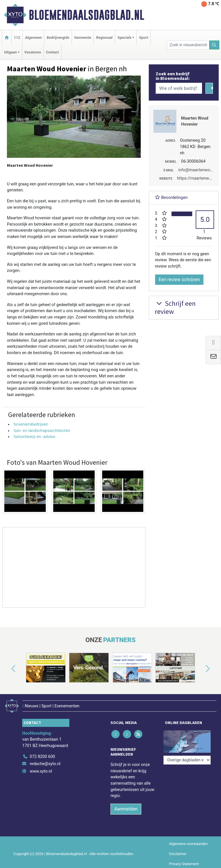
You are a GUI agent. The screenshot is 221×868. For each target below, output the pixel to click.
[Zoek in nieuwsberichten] (188, 45)
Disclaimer (178, 854)
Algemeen (33, 38)
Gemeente (83, 38)
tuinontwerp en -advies (34, 437)
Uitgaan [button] (10, 52)
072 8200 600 (42, 757)
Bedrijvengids (58, 38)
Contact (53, 52)
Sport (144, 38)
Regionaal (104, 38)
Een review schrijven (179, 280)
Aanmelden (126, 809)
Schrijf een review (175, 308)
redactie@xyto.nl (45, 764)
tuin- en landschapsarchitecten (42, 431)
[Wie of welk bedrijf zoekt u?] (179, 88)
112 (17, 38)
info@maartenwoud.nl (199, 170)
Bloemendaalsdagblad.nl (86, 15)
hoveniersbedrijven (31, 424)
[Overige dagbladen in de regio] (187, 760)
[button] (7, 669)
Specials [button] (124, 38)
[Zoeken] (214, 45)
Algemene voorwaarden (188, 844)
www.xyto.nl (41, 771)
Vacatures (33, 52)
